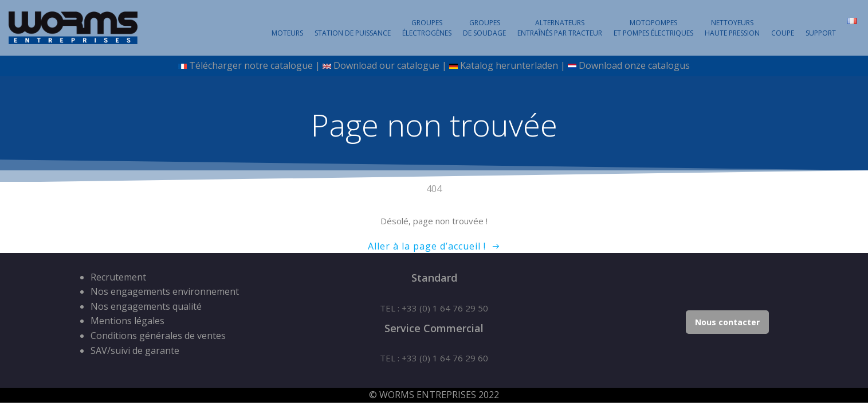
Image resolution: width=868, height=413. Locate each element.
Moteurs (287, 33)
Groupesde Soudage (484, 28)
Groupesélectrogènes (427, 28)
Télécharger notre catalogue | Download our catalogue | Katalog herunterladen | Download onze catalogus (434, 65)
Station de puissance (353, 33)
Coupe (783, 33)
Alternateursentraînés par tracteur (560, 28)
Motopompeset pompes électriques (653, 28)
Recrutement (118, 277)
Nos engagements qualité (146, 306)
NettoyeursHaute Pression (732, 28)
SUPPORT (821, 33)
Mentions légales (127, 321)
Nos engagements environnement (165, 291)
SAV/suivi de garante (135, 350)
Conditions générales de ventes (158, 336)
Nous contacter (727, 322)
